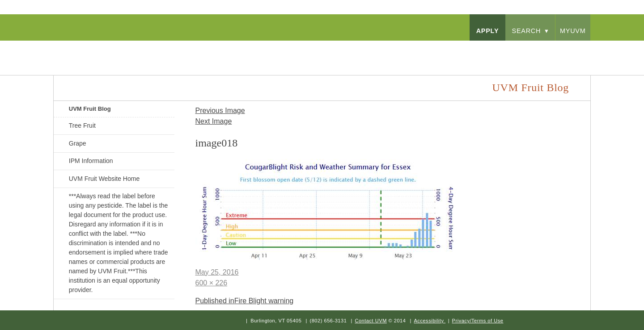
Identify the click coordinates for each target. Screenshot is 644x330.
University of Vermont (141, 49)
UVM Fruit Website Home (104, 179)
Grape (78, 143)
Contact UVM (371, 321)
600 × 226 (212, 283)
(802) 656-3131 (328, 321)
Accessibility (429, 321)
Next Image (214, 121)
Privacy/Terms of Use (478, 321)
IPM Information (91, 161)
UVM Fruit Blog (90, 109)
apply (488, 31)
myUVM (573, 31)
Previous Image (220, 111)
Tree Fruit (82, 125)
